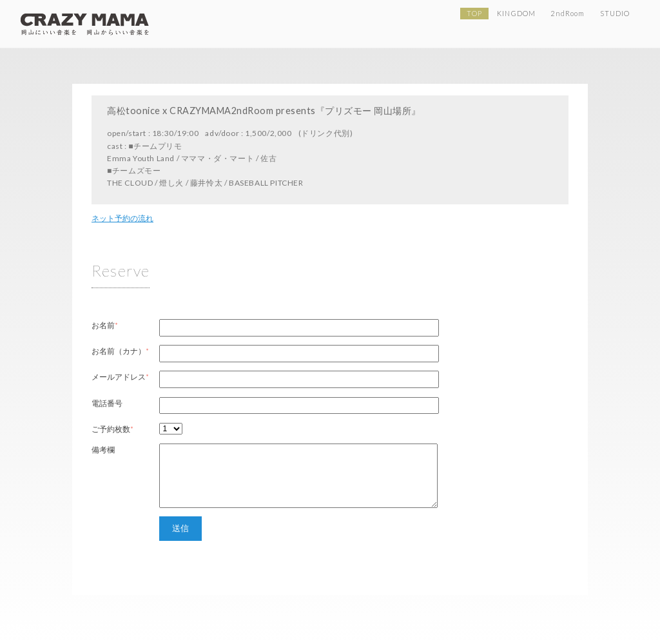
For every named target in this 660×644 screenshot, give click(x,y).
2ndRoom (568, 13)
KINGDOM (516, 13)
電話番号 (107, 403)
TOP (474, 13)
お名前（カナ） (119, 351)
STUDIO (615, 13)
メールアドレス (119, 377)
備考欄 (103, 450)
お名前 (103, 325)
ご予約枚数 (111, 429)
